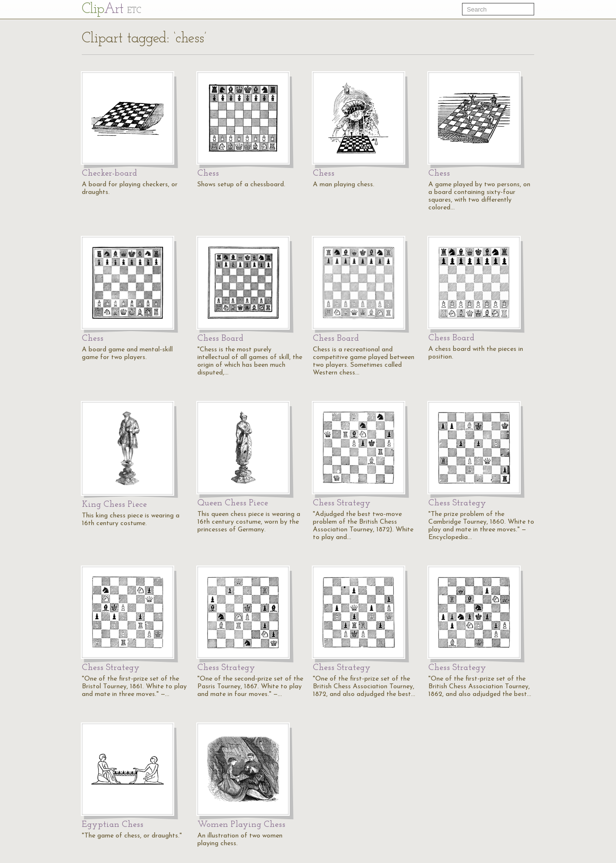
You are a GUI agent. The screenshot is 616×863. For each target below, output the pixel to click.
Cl (111, 9)
